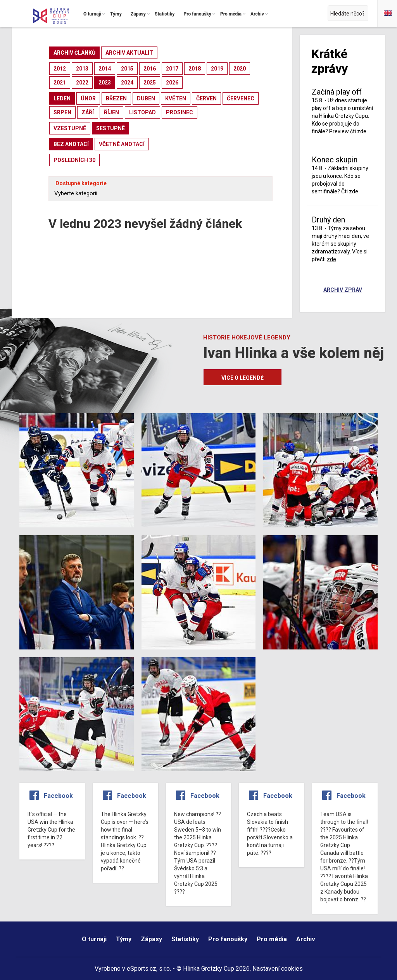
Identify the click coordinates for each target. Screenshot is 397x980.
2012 (60, 69)
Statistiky (185, 939)
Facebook (58, 796)
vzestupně (70, 128)
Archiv (306, 939)
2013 (82, 69)
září (88, 112)
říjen (111, 112)
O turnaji (94, 939)
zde (362, 131)
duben (146, 98)
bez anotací (71, 144)
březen (116, 98)
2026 (172, 83)
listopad (142, 112)
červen (206, 98)
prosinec (180, 112)
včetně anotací (122, 144)
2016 (150, 69)
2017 (172, 69)
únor (88, 98)
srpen (62, 112)
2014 (105, 69)
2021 (60, 83)
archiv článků (74, 53)
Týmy (124, 939)
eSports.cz (142, 969)
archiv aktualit (129, 53)
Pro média (272, 939)
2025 (150, 83)
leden (62, 98)
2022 (82, 83)
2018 (195, 69)
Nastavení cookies (278, 969)
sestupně (110, 128)
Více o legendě (243, 378)
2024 (127, 83)
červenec (241, 98)
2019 (217, 69)
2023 (105, 83)
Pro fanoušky (228, 939)
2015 (127, 69)
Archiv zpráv (343, 290)
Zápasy (151, 939)
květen (176, 98)
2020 (240, 69)
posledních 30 (74, 160)
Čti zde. (350, 191)
